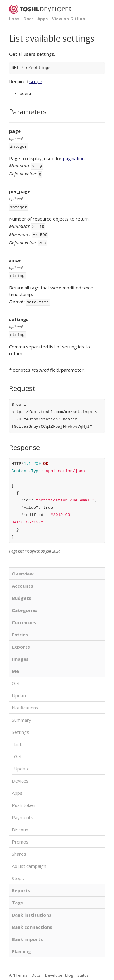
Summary (22, 714)
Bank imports (27, 933)
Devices (20, 775)
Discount (21, 823)
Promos (20, 836)
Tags (17, 897)
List (18, 738)
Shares (19, 848)
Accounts (22, 580)
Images (20, 653)
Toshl (28, 976)
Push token (24, 799)
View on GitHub (69, 19)
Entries (20, 628)
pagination (74, 158)
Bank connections (32, 921)
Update (20, 689)
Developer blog (59, 969)
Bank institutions (32, 909)
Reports (21, 884)
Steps (18, 872)
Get (16, 677)
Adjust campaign (29, 860)
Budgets (22, 592)
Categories (25, 604)
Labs (14, 19)
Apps (43, 19)
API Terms (18, 969)
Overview (23, 568)
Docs (28, 19)
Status (83, 969)
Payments (22, 811)
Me (15, 665)
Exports (21, 641)
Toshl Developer (40, 9)
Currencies (24, 616)
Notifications (25, 702)
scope (36, 81)
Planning (21, 945)
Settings (21, 726)
